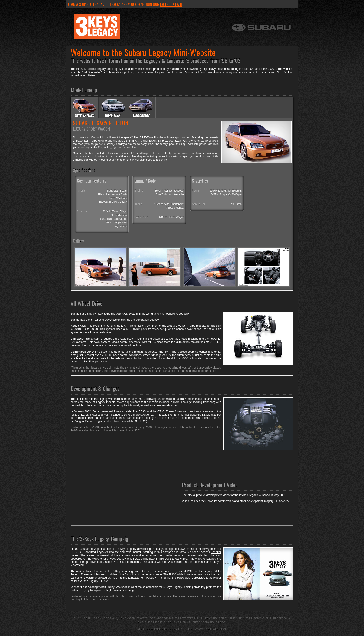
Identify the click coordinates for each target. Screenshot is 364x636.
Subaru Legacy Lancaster (141, 108)
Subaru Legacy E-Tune (85, 108)
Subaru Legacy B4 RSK (113, 108)
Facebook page (171, 4)
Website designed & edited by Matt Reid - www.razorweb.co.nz (182, 629)
